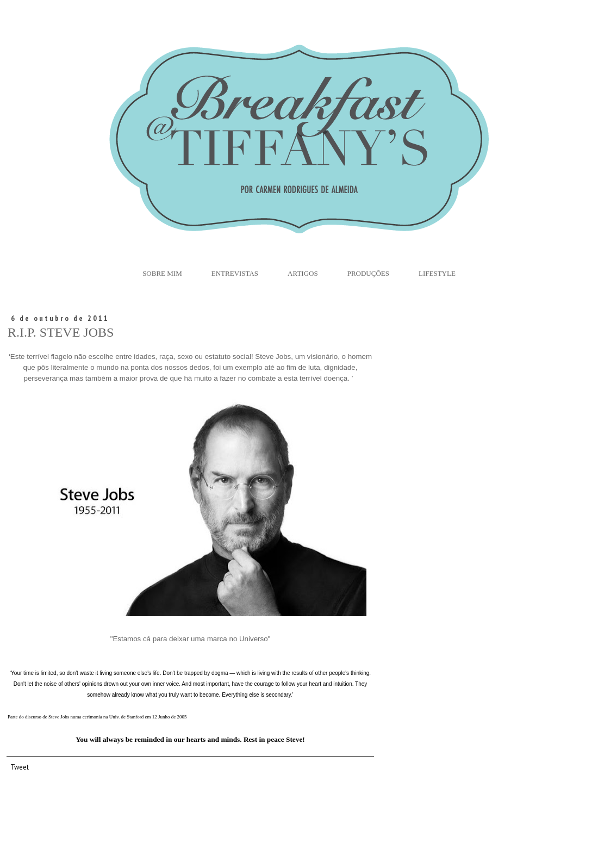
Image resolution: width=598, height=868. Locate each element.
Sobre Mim (162, 273)
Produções (368, 273)
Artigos (303, 273)
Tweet (20, 767)
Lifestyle (437, 273)
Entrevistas (235, 273)
